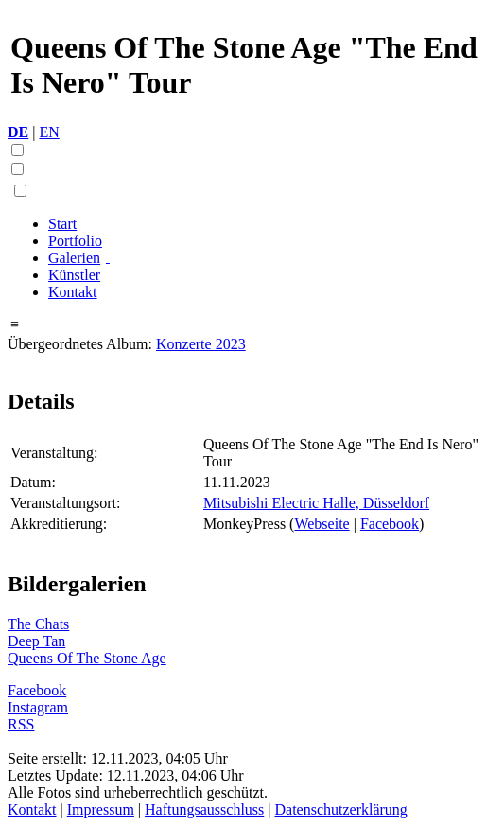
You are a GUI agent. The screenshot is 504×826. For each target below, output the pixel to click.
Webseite (322, 524)
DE (18, 132)
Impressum (101, 809)
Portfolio (75, 241)
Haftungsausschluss (204, 809)
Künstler (74, 275)
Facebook (390, 524)
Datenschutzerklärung (340, 809)
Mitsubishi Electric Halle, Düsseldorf (316, 503)
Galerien (74, 258)
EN (49, 132)
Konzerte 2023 (201, 344)
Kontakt (73, 292)
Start (62, 224)
